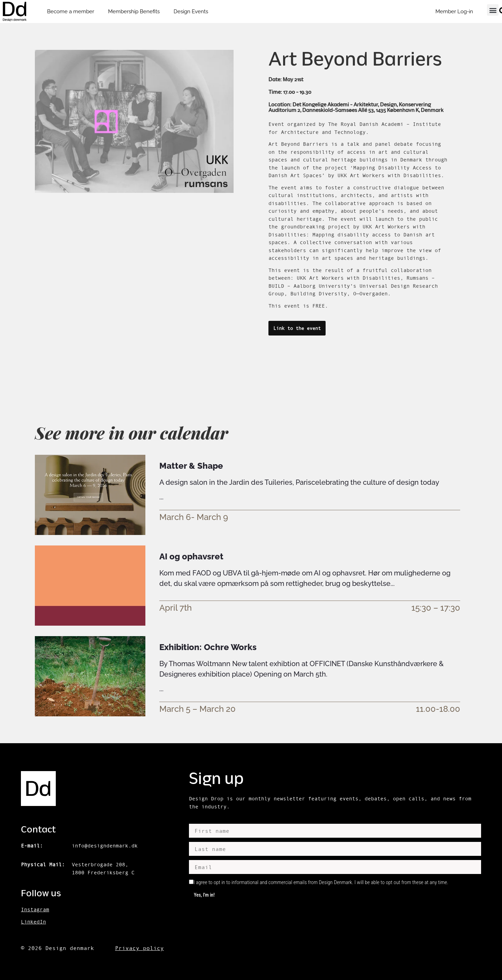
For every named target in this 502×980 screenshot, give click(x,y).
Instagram (35, 909)
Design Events (191, 12)
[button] (493, 10)
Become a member (71, 12)
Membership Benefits (134, 12)
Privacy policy (139, 948)
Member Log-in (454, 12)
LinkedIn (33, 922)
